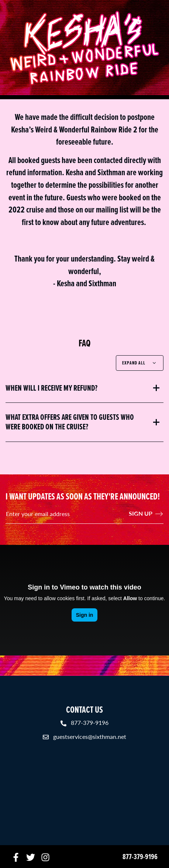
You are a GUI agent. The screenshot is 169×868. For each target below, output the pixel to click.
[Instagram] (45, 857)
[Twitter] (31, 857)
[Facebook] (16, 857)
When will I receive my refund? (51, 388)
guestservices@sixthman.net (90, 736)
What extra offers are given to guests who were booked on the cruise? (70, 422)
